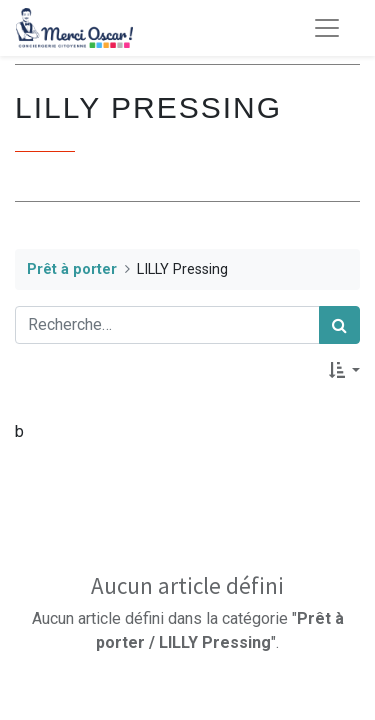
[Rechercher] (339, 325)
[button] (344, 370)
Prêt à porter (72, 269)
